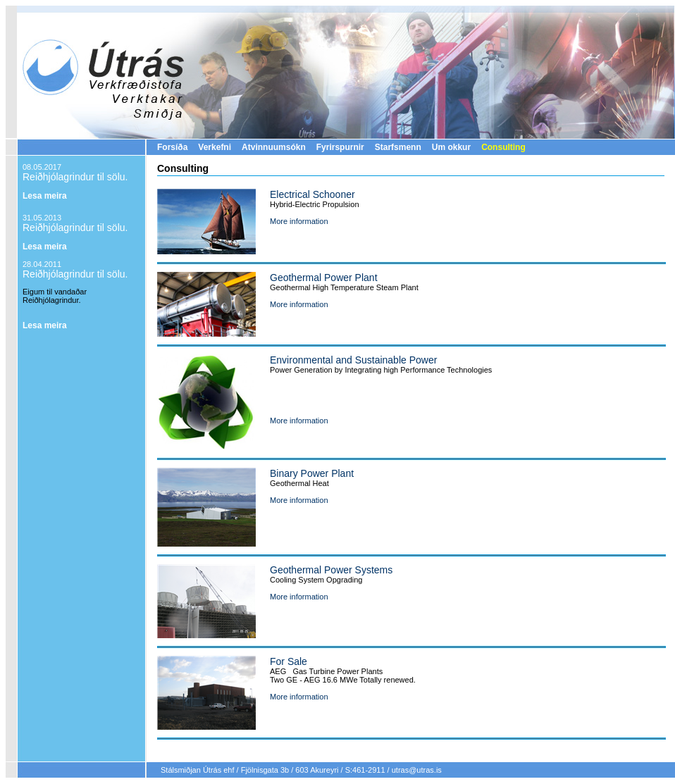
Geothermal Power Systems (331, 570)
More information (299, 221)
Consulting (503, 147)
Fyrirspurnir (340, 147)
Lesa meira (45, 196)
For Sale (289, 661)
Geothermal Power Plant (324, 278)
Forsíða (172, 147)
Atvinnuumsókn (274, 147)
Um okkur (451, 147)
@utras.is (425, 770)
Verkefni (215, 147)
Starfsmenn (398, 147)
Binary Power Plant (312, 473)
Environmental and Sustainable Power (353, 360)
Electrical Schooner (312, 194)
